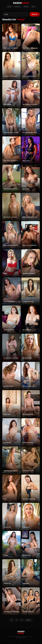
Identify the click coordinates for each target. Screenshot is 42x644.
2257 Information (21, 638)
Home (9, 7)
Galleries (18, 7)
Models (26, 7)
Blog (33, 7)
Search (35, 14)
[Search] (15, 14)
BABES (21, 3)
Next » (29, 620)
